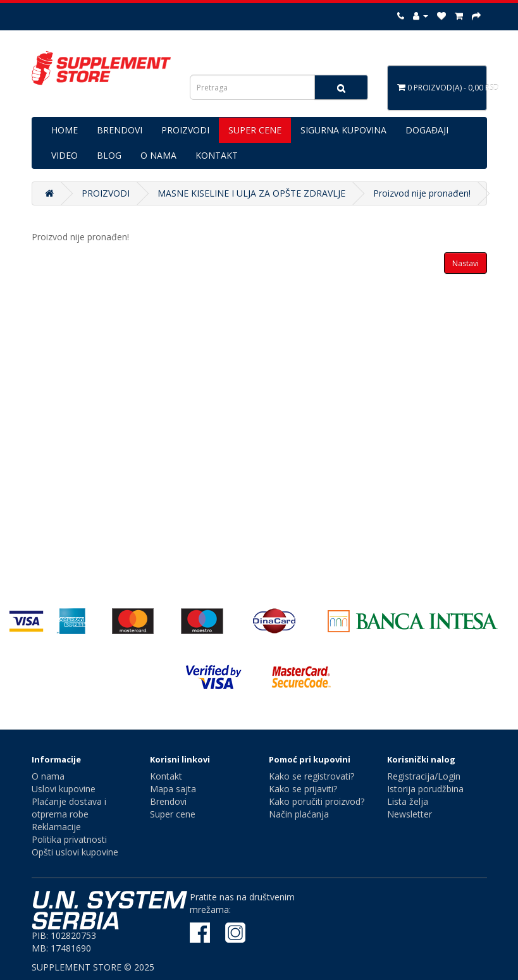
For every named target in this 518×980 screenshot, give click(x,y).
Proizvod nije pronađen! (422, 193)
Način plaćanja (299, 814)
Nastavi (466, 263)
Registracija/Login (424, 776)
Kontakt (166, 776)
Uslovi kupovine (64, 789)
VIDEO (65, 155)
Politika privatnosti (69, 839)
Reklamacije (56, 827)
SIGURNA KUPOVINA (343, 130)
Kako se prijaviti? (303, 789)
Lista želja (408, 801)
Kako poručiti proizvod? (317, 801)
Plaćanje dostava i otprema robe (69, 808)
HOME (65, 130)
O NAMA (158, 155)
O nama (48, 776)
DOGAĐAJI (427, 130)
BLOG (109, 155)
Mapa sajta (173, 789)
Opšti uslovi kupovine (75, 852)
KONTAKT (217, 155)
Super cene (173, 814)
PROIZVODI (185, 130)
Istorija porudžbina (425, 789)
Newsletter (410, 814)
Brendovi (168, 801)
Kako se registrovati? (311, 776)
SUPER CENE (255, 130)
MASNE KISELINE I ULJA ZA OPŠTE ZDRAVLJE (251, 193)
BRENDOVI (120, 130)
